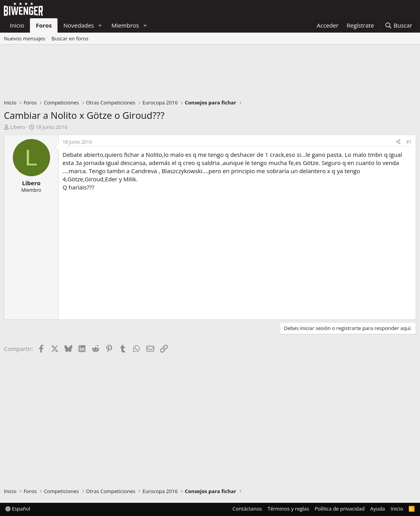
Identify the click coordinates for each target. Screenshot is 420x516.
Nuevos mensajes (24, 38)
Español (18, 509)
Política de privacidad (340, 509)
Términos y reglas (288, 509)
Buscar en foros (70, 38)
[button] (100, 25)
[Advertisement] (210, 74)
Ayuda (378, 509)
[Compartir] (398, 142)
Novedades (79, 25)
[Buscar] (398, 25)
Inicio (17, 25)
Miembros (125, 25)
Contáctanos (247, 509)
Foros (44, 25)
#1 (409, 142)
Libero (17, 127)
